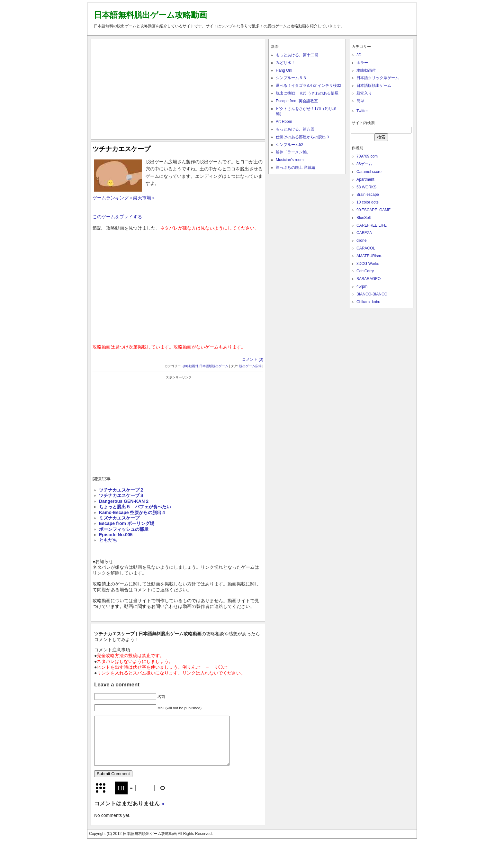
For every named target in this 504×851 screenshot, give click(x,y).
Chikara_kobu (368, 302)
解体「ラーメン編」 (293, 152)
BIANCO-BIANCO (372, 294)
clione (361, 240)
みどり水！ (285, 63)
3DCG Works (368, 264)
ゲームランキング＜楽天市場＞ (124, 198)
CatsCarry (365, 271)
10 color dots (368, 202)
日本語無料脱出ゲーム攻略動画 (150, 15)
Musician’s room (290, 160)
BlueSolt (364, 218)
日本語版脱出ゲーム (214, 366)
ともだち (108, 540)
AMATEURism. (369, 256)
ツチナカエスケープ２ (122, 490)
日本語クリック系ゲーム (378, 78)
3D (359, 55)
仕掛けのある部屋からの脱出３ (303, 137)
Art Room (284, 122)
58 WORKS (366, 187)
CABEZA (364, 233)
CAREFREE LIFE (372, 225)
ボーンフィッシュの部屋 (124, 529)
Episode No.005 (116, 535)
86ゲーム (364, 164)
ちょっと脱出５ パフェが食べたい (135, 507)
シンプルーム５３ (291, 78)
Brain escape (368, 195)
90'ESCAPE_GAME (373, 210)
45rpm (362, 286)
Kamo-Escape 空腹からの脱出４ (132, 512)
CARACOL (366, 248)
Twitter (362, 111)
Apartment (365, 179)
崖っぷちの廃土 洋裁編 (296, 167)
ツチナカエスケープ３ (122, 495)
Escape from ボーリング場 (127, 523)
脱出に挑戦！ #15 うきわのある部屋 (307, 93)
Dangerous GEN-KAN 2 (124, 501)
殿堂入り (364, 93)
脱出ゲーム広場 (250, 366)
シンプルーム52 (289, 145)
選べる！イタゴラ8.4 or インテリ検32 (308, 86)
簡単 (360, 101)
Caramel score (369, 172)
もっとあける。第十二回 (297, 55)
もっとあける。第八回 (295, 129)
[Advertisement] (178, 88)
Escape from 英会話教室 (297, 101)
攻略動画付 (190, 366)
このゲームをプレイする (117, 217)
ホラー (362, 63)
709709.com (367, 156)
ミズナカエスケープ (119, 518)
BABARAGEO (369, 279)
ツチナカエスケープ (122, 149)
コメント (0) (253, 359)
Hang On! (284, 70)
